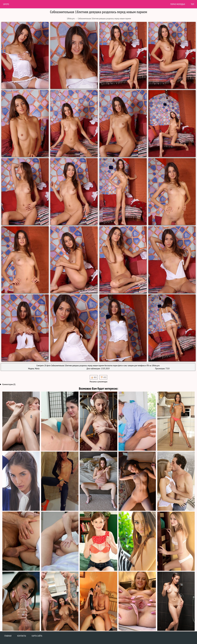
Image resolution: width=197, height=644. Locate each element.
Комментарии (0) (9, 384)
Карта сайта (37, 636)
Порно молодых (178, 4)
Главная (8, 636)
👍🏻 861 (94, 377)
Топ (192, 4)
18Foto (6, 4)
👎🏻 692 (103, 377)
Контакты (22, 636)
